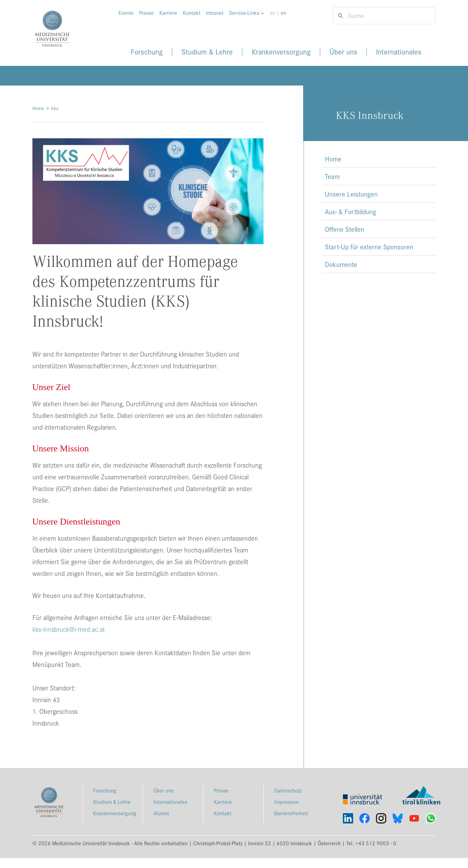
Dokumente (341, 264)
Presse (146, 13)
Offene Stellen (345, 229)
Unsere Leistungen (351, 194)
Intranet (215, 13)
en (283, 13)
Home (38, 108)
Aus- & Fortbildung (351, 211)
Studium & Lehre (207, 52)
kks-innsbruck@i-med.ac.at (69, 629)
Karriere (168, 13)
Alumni (161, 813)
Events (126, 13)
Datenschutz (288, 790)
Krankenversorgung (281, 52)
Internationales (399, 52)
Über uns (343, 52)
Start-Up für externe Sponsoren (369, 247)
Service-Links (247, 13)
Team (332, 176)
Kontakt (192, 13)
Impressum (286, 802)
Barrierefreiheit (291, 813)
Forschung (147, 52)
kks (55, 108)
